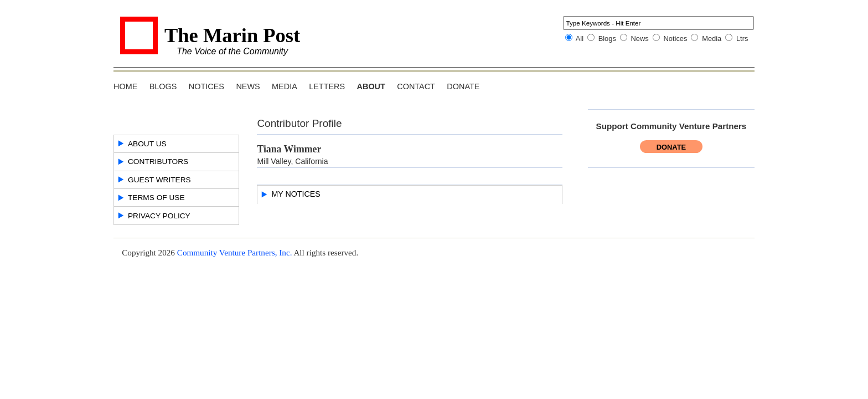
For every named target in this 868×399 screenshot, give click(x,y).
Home (125, 86)
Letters (327, 86)
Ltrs (742, 39)
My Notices (296, 194)
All (580, 39)
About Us (147, 144)
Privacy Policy (159, 216)
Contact (416, 86)
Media (712, 39)
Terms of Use (156, 198)
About (371, 86)
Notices (675, 39)
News (640, 39)
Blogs (607, 39)
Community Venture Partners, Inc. (235, 252)
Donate (463, 86)
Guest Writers (159, 180)
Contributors (158, 162)
